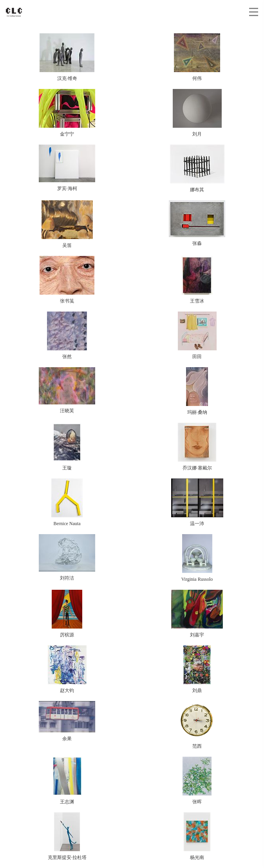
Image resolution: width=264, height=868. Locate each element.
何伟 (197, 57)
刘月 (197, 113)
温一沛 (197, 502)
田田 (197, 335)
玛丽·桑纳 (197, 391)
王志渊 (67, 781)
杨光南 (197, 836)
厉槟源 (67, 614)
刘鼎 (197, 669)
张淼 (197, 223)
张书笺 (67, 280)
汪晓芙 (67, 390)
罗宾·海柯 (67, 168)
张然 (67, 335)
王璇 (67, 447)
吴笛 (67, 224)
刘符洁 (67, 557)
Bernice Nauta (67, 502)
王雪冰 (197, 280)
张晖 (197, 781)
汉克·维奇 (67, 57)
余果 (67, 721)
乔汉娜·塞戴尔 (197, 447)
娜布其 (197, 169)
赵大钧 (67, 669)
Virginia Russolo (197, 558)
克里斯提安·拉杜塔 (67, 836)
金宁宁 (67, 113)
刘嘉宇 (197, 614)
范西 (197, 725)
